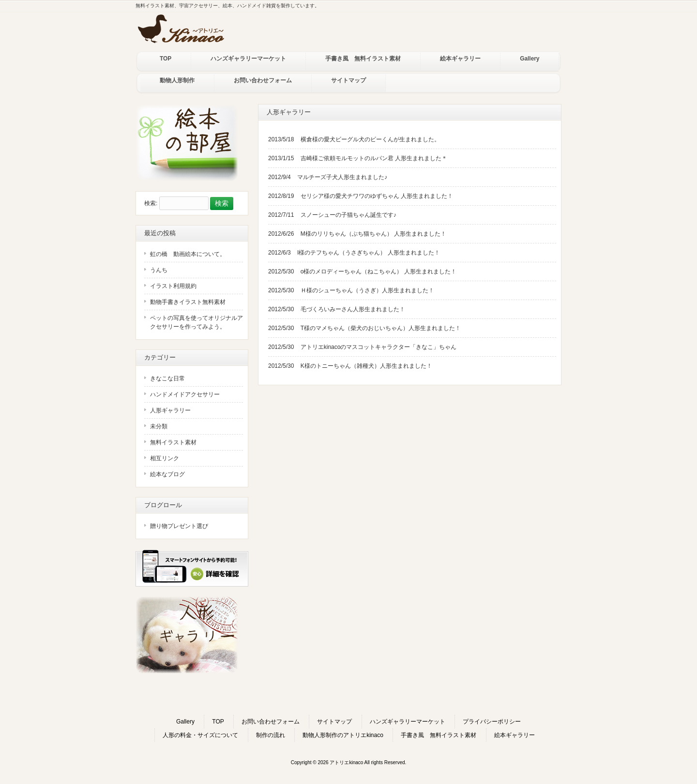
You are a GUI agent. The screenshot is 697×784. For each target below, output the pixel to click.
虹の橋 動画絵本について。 (188, 254)
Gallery (185, 722)
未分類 (159, 426)
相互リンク (165, 458)
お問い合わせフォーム (271, 722)
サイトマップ (334, 722)
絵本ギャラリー (515, 735)
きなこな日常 (167, 378)
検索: (151, 204)
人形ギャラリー (170, 410)
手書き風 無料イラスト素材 (439, 735)
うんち (159, 270)
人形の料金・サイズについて (200, 735)
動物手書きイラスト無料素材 (188, 302)
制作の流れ (271, 735)
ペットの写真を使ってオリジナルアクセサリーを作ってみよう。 (197, 322)
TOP (218, 722)
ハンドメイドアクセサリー (185, 394)
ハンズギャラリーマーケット (408, 722)
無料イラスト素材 (173, 442)
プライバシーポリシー (492, 722)
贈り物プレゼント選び (179, 526)
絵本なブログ (167, 474)
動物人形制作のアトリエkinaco (343, 735)
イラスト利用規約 (173, 286)
